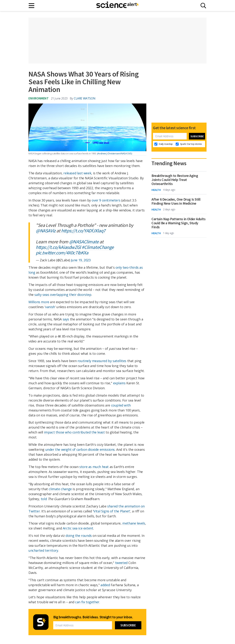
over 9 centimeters (106, 200)
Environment (39, 98)
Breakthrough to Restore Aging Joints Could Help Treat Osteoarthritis (175, 180)
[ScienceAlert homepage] (117, 6)
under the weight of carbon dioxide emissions (80, 449)
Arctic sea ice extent (78, 528)
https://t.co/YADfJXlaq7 (83, 231)
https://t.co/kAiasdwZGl (58, 247)
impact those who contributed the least (74, 432)
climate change (60, 489)
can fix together (87, 602)
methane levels (134, 523)
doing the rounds (79, 536)
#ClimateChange (98, 247)
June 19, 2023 (81, 260)
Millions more (39, 302)
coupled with (121, 405)
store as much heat (94, 467)
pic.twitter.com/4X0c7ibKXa (62, 253)
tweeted (121, 563)
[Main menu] (32, 6)
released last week (77, 173)
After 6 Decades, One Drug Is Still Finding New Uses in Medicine (176, 201)
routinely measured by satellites (102, 361)
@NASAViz (46, 231)
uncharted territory (43, 550)
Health (156, 190)
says (66, 319)
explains (119, 383)
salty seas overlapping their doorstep (63, 295)
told (44, 499)
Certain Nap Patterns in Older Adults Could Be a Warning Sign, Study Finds (179, 223)
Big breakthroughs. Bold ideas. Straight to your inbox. (93, 617)
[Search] (203, 6)
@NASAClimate (84, 242)
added (105, 585)
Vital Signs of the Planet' (112, 511)
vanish (50, 307)
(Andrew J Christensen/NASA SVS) (115, 153)
